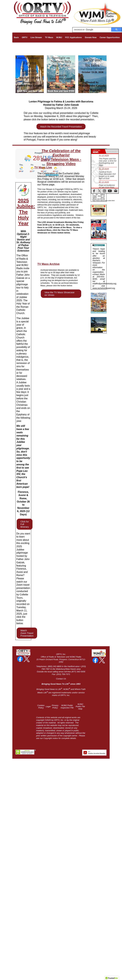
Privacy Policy (55, 707)
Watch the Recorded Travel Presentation (61, 127)
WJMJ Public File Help (80, 706)
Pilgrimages (28, 47)
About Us (41, 47)
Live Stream (36, 37)
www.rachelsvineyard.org (104, 288)
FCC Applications (73, 37)
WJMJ (59, 37)
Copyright (48, 738)
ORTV (25, 37)
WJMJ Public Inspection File (67, 707)
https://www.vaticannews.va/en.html (103, 201)
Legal (48, 706)
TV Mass (49, 37)
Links (17, 47)
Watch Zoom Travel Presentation (27, 633)
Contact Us (61, 679)
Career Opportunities (110, 37)
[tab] (98, 151)
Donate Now (91, 37)
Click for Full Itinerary (25, 524)
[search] (90, 30)
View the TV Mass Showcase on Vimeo (60, 294)
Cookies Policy (41, 707)
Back (16, 37)
